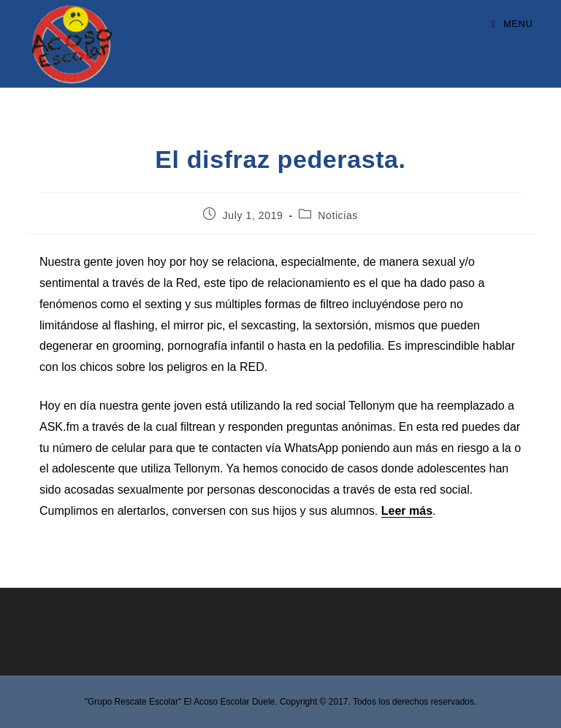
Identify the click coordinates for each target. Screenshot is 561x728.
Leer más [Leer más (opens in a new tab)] (407, 511)
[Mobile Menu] (512, 24)
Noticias (338, 215)
